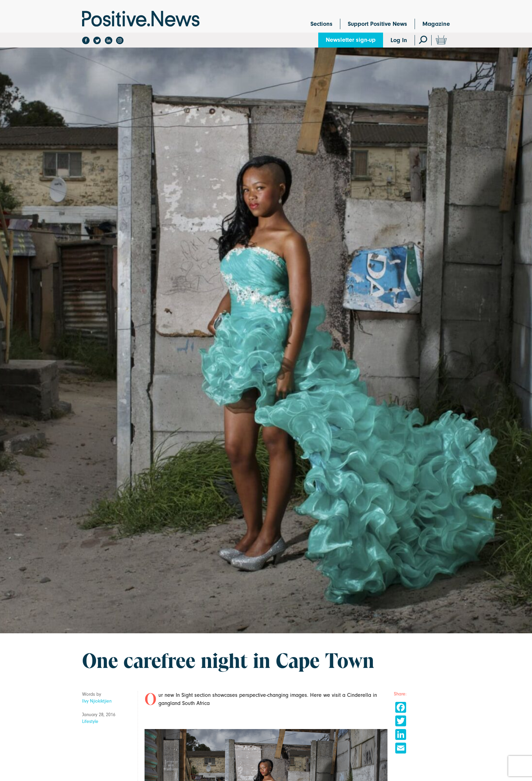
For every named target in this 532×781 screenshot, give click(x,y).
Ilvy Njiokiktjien (97, 701)
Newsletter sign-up (351, 40)
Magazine (436, 24)
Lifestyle (90, 721)
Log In (399, 40)
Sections (321, 24)
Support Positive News (377, 24)
